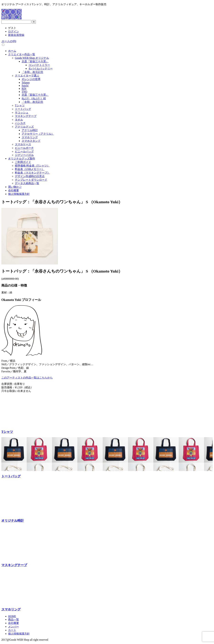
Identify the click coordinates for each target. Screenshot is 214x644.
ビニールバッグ (24, 151)
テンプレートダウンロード (31, 180)
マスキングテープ (26, 116)
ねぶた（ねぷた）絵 (34, 98)
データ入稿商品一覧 (27, 183)
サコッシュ (22, 113)
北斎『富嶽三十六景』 (35, 61)
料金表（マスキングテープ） (32, 173)
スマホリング (30, 137)
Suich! (25, 86)
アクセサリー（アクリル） (38, 134)
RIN (24, 89)
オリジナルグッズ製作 (22, 159)
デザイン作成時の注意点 (30, 176)
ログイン (14, 31)
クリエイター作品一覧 (22, 54)
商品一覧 (14, 619)
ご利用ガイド (23, 162)
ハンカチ (20, 123)
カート (12, 630)
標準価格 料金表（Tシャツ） (32, 166)
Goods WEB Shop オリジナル (32, 58)
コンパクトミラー (39, 65)
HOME (12, 616)
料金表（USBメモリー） (30, 169)
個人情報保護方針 (19, 194)
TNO (24, 92)
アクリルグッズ (24, 127)
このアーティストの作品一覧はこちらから (27, 378)
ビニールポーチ (24, 148)
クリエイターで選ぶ (27, 76)
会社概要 (14, 190)
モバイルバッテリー (41, 69)
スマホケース (23, 144)
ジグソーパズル (24, 155)
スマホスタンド (31, 141)
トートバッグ (23, 109)
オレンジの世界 (31, 79)
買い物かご (15, 187)
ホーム (12, 51)
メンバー (14, 627)
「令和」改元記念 (32, 72)
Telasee (26, 83)
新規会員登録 (16, 35)
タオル (19, 120)
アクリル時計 (30, 130)
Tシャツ (20, 105)
